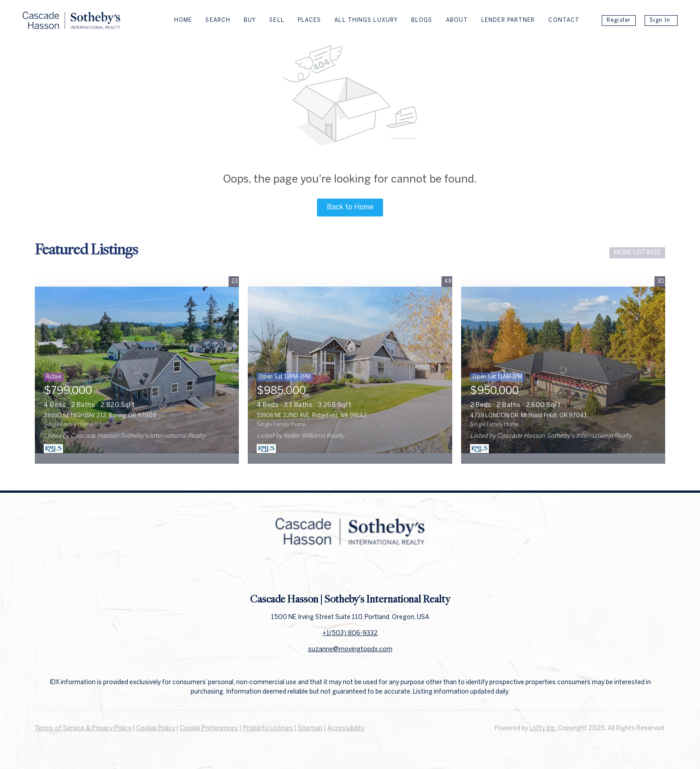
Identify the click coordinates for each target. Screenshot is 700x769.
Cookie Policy (156, 729)
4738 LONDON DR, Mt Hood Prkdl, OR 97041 (528, 416)
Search (218, 20)
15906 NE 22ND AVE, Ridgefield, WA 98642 (312, 416)
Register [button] (619, 20)
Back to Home (350, 207)
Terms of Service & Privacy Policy (83, 729)
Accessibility (346, 729)
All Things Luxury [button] (366, 20)
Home (183, 20)
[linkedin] (350, 572)
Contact (564, 20)
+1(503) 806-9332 (350, 634)
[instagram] (368, 572)
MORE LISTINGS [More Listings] (637, 253)
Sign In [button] (660, 20)
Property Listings (268, 729)
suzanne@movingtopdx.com (350, 650)
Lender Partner (508, 20)
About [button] (457, 20)
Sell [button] (277, 20)
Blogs (422, 20)
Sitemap (310, 729)
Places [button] (310, 20)
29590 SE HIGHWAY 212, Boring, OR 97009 (100, 416)
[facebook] (332, 572)
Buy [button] (250, 20)
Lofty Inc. (543, 729)
